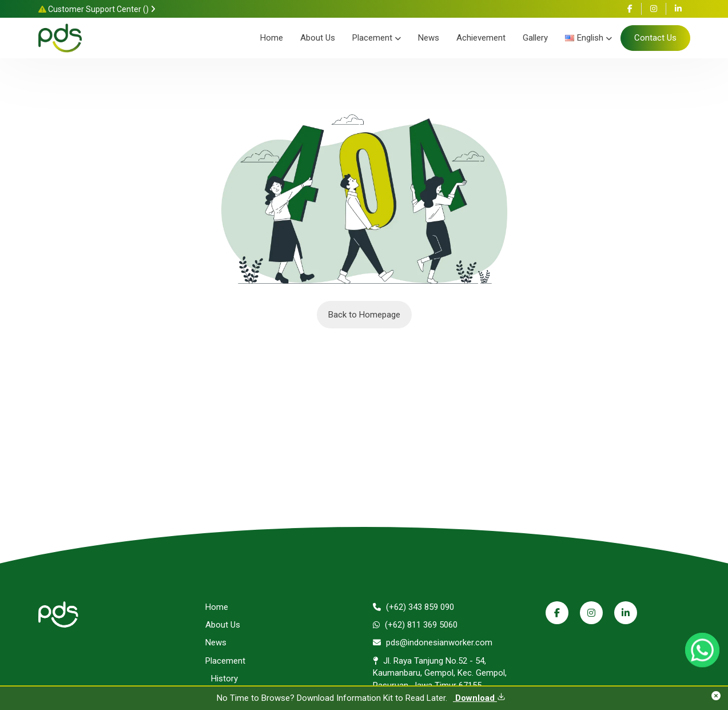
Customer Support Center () (97, 9)
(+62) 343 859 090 (413, 607)
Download (479, 698)
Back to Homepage (364, 315)
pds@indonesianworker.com (433, 642)
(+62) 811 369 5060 (415, 625)
